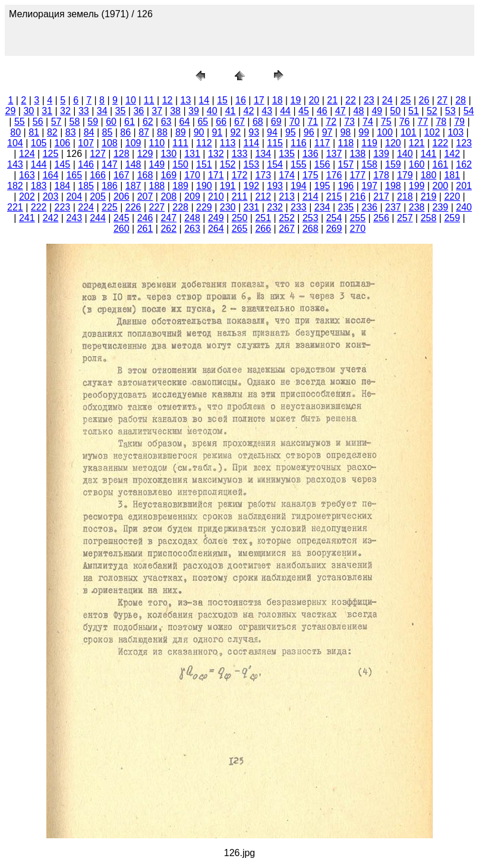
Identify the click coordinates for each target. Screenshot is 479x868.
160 (417, 164)
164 (51, 175)
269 (334, 229)
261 (145, 229)
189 (180, 186)
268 (311, 229)
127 (98, 154)
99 (364, 132)
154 (275, 164)
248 (192, 218)
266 (263, 229)
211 (240, 196)
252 (287, 218)
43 (267, 111)
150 (180, 164)
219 (429, 196)
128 (122, 154)
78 (441, 122)
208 (168, 196)
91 (218, 132)
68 (258, 122)
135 (287, 154)
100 (385, 132)
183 (39, 186)
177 (357, 175)
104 (15, 143)
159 (393, 164)
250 (240, 218)
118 (346, 143)
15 (222, 100)
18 (278, 100)
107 (86, 143)
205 (98, 196)
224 (86, 207)
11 (149, 100)
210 (216, 196)
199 (417, 186)
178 (381, 175)
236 (369, 207)
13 (186, 100)
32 (65, 111)
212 (263, 196)
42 (249, 111)
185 (86, 186)
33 (84, 111)
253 (311, 218)
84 (89, 132)
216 (357, 196)
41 (231, 111)
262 (168, 229)
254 (334, 218)
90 (199, 132)
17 (259, 100)
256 (381, 218)
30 (29, 111)
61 (130, 122)
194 (299, 186)
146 (86, 164)
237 (393, 207)
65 (203, 122)
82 (52, 132)
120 (393, 143)
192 (252, 186)
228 (180, 207)
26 (424, 100)
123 (464, 143)
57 (56, 122)
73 (349, 122)
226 (133, 207)
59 (93, 122)
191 (228, 186)
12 (168, 100)
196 (346, 186)
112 (204, 143)
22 (351, 100)
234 (322, 207)
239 (441, 207)
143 (15, 164)
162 (464, 164)
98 (345, 132)
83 (71, 132)
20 (314, 100)
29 (11, 111)
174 (287, 175)
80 (15, 132)
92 (235, 132)
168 (145, 175)
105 (39, 143)
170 (192, 175)
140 (405, 154)
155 (299, 164)
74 (368, 122)
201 (464, 186)
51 (414, 111)
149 (157, 164)
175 (311, 175)
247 (168, 218)
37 (157, 111)
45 (304, 111)
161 (441, 164)
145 (63, 164)
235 (346, 207)
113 (228, 143)
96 (309, 132)
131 (192, 154)
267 (287, 229)
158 (369, 164)
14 (204, 100)
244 (98, 218)
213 (287, 196)
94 (272, 132)
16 (241, 100)
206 (122, 196)
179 (405, 175)
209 (192, 196)
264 (216, 229)
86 (125, 132)
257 (405, 218)
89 (181, 132)
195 (322, 186)
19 (296, 100)
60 (111, 122)
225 (110, 207)
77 (423, 122)
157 (346, 164)
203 (51, 196)
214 (311, 196)
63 (166, 122)
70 (295, 122)
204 (74, 196)
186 (110, 186)
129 (145, 154)
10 (131, 100)
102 (432, 132)
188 (157, 186)
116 (299, 143)
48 (359, 111)
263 (192, 229)
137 (334, 154)
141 (429, 154)
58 (75, 122)
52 (432, 111)
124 (27, 154)
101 (409, 132)
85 (108, 132)
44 (285, 111)
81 (34, 132)
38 (175, 111)
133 (240, 154)
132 (216, 154)
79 (459, 122)
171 (216, 175)
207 (145, 196)
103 (456, 132)
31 (47, 111)
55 (20, 122)
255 (357, 218)
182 (15, 186)
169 (168, 175)
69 (276, 122)
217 (381, 196)
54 (469, 111)
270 (357, 229)
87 (144, 132)
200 (441, 186)
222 (39, 207)
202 (27, 196)
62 (148, 122)
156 (322, 164)
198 (393, 186)
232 (275, 207)
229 (204, 207)
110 (157, 143)
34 (102, 111)
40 (212, 111)
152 (228, 164)
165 (74, 175)
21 (332, 100)
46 (322, 111)
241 (27, 218)
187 (133, 186)
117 (322, 143)
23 (369, 100)
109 (133, 143)
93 (254, 132)
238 (417, 207)
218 (405, 196)
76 (405, 122)
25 (406, 100)
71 (313, 122)
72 (331, 122)
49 (377, 111)
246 (145, 218)
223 (63, 207)
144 (39, 164)
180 (429, 175)
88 (162, 132)
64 (185, 122)
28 (461, 100)
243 (74, 218)
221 (15, 207)
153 (252, 164)
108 (110, 143)
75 (386, 122)
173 (263, 175)
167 (122, 175)
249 (216, 218)
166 (98, 175)
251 (263, 218)
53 (450, 111)
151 (204, 164)
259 (452, 218)
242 (51, 218)
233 (299, 207)
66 (221, 122)
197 (369, 186)
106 (63, 143)
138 (357, 154)
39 (194, 111)
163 (27, 175)
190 (204, 186)
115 (275, 143)
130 (168, 154)
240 (464, 207)
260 (122, 229)
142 (452, 154)
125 (51, 154)
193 (275, 186)
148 (133, 164)
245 (122, 218)
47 (341, 111)
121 (417, 143)
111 (180, 143)
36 (138, 111)
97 (327, 132)
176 (334, 175)
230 (228, 207)
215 (334, 196)
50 (395, 111)
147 (110, 164)
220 (452, 196)
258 (429, 218)
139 (381, 154)
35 (121, 111)
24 (387, 100)
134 (263, 154)
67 (239, 122)
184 (63, 186)
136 (311, 154)
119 (369, 143)
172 (240, 175)
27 (442, 100)
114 (252, 143)
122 (441, 143)
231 (252, 207)
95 (291, 132)
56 (38, 122)
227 (157, 207)
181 (452, 175)
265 (240, 229)
